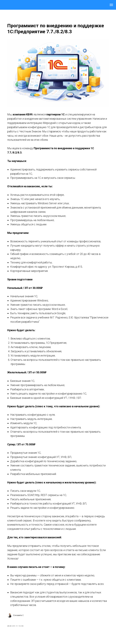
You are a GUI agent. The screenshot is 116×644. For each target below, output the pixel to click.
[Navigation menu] (111, 5)
